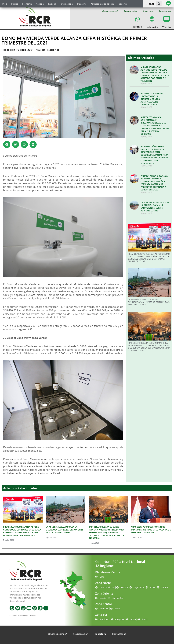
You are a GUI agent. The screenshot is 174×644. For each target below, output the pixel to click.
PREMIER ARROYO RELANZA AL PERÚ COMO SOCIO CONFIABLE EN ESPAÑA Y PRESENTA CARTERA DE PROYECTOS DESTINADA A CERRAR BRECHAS (154, 183)
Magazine (82, 4)
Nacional (40, 4)
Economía (27, 4)
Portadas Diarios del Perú (102, 4)
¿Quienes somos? (110, 11)
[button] (159, 4)
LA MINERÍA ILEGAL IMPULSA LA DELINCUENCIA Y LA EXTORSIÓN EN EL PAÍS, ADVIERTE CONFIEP (155, 206)
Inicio (5, 4)
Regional (52, 4)
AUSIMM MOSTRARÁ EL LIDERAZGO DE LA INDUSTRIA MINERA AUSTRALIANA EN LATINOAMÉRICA (152, 99)
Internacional (67, 4)
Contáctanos (165, 11)
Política (15, 4)
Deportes (123, 4)
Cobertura (148, 11)
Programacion (130, 11)
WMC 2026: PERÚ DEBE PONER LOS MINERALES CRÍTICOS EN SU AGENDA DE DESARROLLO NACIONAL (151, 530)
